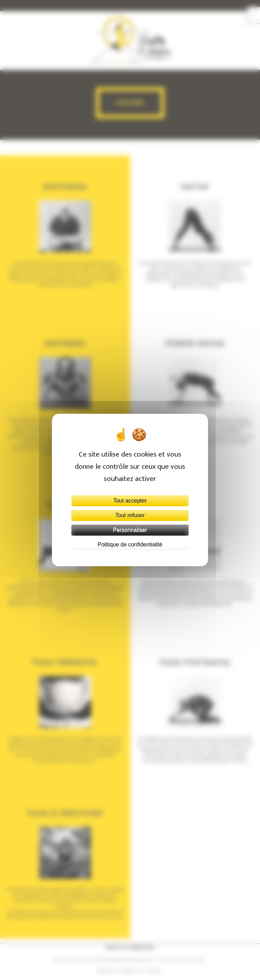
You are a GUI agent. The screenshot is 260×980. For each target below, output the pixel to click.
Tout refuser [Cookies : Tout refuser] (130, 515)
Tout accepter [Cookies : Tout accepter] (130, 501)
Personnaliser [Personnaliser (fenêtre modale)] (130, 530)
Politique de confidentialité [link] (130, 545)
